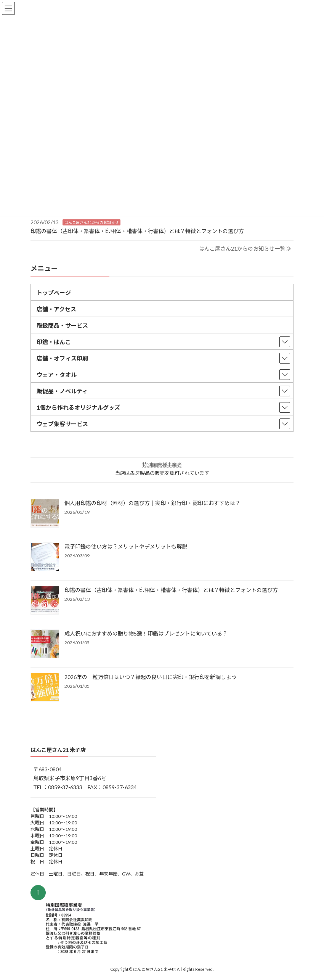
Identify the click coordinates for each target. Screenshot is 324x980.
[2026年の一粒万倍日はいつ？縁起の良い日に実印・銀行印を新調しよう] (45, 688)
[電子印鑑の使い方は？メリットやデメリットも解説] (45, 557)
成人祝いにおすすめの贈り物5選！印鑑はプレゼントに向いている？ (146, 633)
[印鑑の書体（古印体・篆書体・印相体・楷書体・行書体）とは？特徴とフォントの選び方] (45, 601)
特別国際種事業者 (162, 465)
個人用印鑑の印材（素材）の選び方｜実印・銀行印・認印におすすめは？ (152, 503)
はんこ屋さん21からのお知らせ (91, 222)
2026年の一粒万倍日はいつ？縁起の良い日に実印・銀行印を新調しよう (151, 677)
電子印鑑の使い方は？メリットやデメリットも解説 (126, 546)
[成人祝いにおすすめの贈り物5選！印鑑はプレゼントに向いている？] (45, 644)
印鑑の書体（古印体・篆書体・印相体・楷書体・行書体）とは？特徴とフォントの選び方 (137, 231)
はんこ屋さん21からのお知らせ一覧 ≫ (245, 249)
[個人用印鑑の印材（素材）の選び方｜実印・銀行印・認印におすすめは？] (45, 514)
